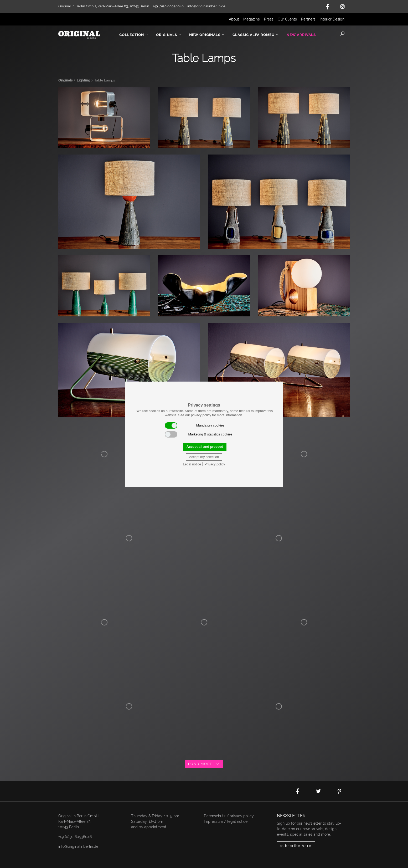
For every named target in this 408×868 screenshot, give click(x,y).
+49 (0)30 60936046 (75, 837)
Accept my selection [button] (204, 457)
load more (204, 764)
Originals (65, 80)
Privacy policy (215, 464)
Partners (308, 19)
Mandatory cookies (195, 425)
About (234, 19)
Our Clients (287, 19)
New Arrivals (301, 35)
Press (269, 19)
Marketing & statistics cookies (199, 434)
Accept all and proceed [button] (205, 447)
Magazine (252, 19)
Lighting (83, 80)
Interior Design (332, 19)
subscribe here (296, 846)
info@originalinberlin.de (206, 6)
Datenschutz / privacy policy (229, 816)
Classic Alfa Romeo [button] (256, 35)
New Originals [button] (207, 35)
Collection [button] (134, 35)
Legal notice (192, 464)
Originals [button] (169, 35)
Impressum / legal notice (226, 821)
